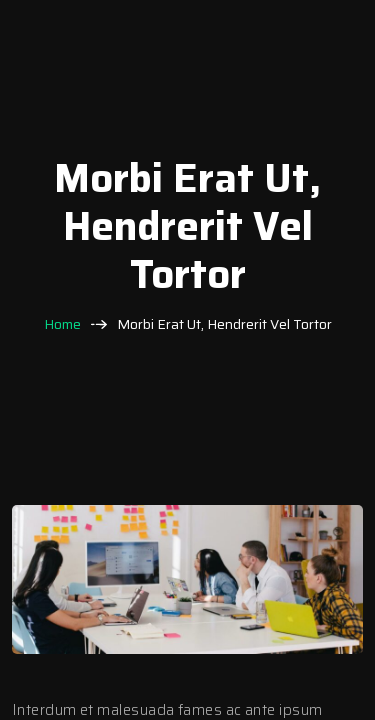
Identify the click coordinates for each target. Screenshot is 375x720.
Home (62, 324)
